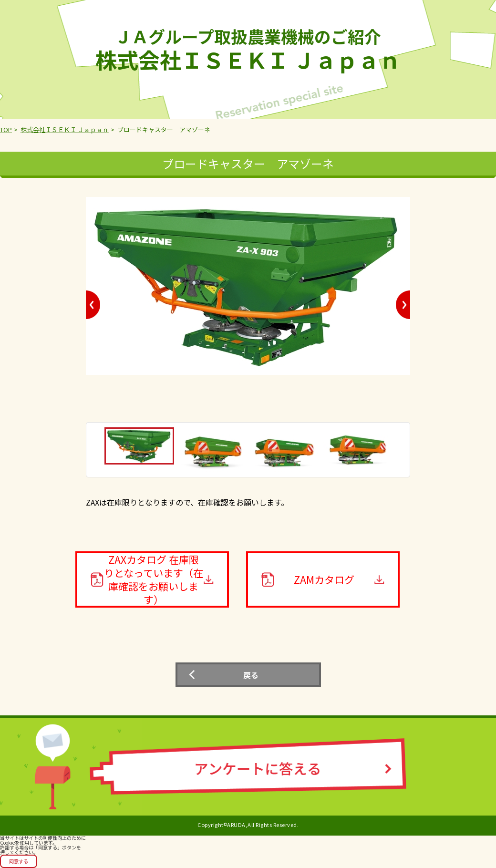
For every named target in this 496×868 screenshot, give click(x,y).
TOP (6, 129)
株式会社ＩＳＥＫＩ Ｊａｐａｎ (65, 129)
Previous (93, 305)
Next (403, 305)
